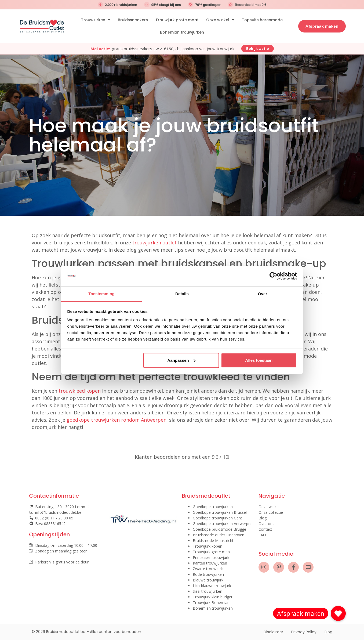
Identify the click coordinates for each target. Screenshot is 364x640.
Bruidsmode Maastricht (213, 540)
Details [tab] (182, 294)
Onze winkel (220, 20)
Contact (265, 529)
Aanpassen (181, 360)
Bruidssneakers (133, 20)
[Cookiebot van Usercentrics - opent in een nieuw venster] (273, 276)
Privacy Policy (304, 632)
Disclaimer (273, 632)
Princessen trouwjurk (211, 557)
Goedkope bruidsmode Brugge (219, 529)
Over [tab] (263, 294)
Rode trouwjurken (208, 574)
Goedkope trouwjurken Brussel (220, 512)
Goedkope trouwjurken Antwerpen (223, 524)
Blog (263, 518)
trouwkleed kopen (80, 391)
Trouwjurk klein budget (213, 597)
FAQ (262, 535)
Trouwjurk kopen (208, 546)
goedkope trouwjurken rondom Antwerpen (117, 420)
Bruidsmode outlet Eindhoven (219, 535)
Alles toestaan (259, 360)
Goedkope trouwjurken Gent (217, 518)
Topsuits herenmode (262, 20)
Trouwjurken (96, 20)
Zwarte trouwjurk (208, 569)
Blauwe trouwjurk (208, 580)
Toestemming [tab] (101, 294)
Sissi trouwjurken (208, 591)
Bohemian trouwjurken (182, 32)
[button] (338, 613)
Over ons (266, 524)
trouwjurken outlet (154, 243)
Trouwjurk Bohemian (211, 603)
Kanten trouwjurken (210, 563)
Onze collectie (271, 512)
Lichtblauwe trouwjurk (212, 586)
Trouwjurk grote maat (177, 20)
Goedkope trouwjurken (213, 507)
